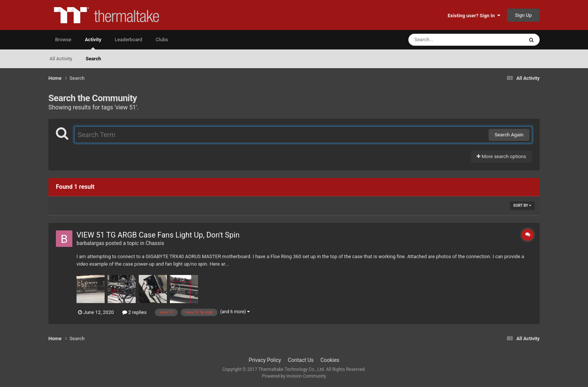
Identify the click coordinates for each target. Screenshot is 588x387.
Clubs (162, 40)
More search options (501, 156)
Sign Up (523, 15)
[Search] (447, 40)
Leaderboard (128, 40)
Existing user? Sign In (474, 16)
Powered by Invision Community (294, 376)
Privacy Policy (265, 360)
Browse (63, 40)
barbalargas (90, 243)
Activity (93, 43)
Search (94, 59)
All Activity (61, 59)
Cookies (330, 360)
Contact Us (301, 360)
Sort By (522, 205)
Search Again (509, 135)
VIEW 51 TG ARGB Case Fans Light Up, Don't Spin (158, 235)
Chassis (155, 243)
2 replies (134, 312)
